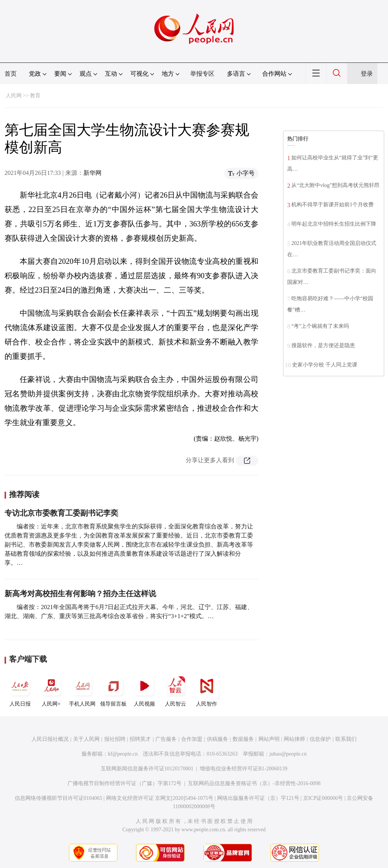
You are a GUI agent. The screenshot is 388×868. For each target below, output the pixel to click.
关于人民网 (86, 739)
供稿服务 (217, 739)
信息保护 (320, 739)
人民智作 (207, 690)
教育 (35, 96)
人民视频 (144, 690)
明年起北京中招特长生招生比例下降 (334, 224)
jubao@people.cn (288, 754)
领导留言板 (113, 690)
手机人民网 (82, 690)
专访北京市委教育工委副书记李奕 (61, 513)
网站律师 (294, 739)
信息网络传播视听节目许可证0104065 (59, 798)
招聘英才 (140, 739)
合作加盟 (192, 739)
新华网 (92, 173)
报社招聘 (115, 739)
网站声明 (269, 739)
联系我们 (346, 739)
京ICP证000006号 (323, 798)
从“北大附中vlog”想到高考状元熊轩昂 (336, 185)
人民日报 (20, 690)
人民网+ (51, 690)
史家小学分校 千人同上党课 (325, 365)
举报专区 (202, 74)
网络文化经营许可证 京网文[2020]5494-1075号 (160, 798)
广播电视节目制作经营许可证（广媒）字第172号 (124, 783)
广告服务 (166, 739)
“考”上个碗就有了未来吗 (320, 326)
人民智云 (175, 690)
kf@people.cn (123, 754)
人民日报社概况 (50, 739)
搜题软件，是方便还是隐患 (323, 345)
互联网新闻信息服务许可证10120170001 (147, 769)
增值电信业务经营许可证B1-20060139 (243, 769)
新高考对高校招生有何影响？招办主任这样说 (80, 594)
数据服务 (243, 739)
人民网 (14, 96)
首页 (11, 74)
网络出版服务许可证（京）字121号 (258, 798)
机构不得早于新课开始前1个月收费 (332, 205)
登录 (367, 74)
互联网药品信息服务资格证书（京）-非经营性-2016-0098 (254, 783)
